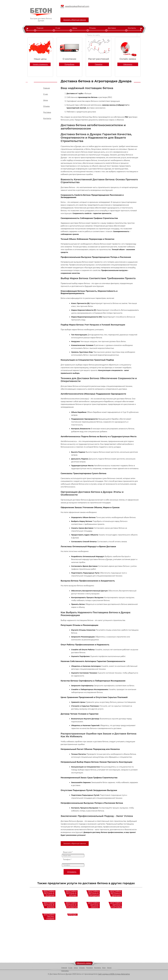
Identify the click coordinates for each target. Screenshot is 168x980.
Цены (75, 28)
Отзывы (93, 28)
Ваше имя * (68, 852)
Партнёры (65, 971)
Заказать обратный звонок (75, 20)
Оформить (128, 64)
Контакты (132, 28)
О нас (58, 28)
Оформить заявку (84, 963)
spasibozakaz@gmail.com (77, 6)
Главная (40, 28)
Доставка (112, 28)
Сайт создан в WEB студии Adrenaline (114, 974)
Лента (109, 968)
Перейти (99, 64)
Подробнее (69, 64)
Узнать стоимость (40, 64)
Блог (104, 968)
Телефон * (67, 859)
